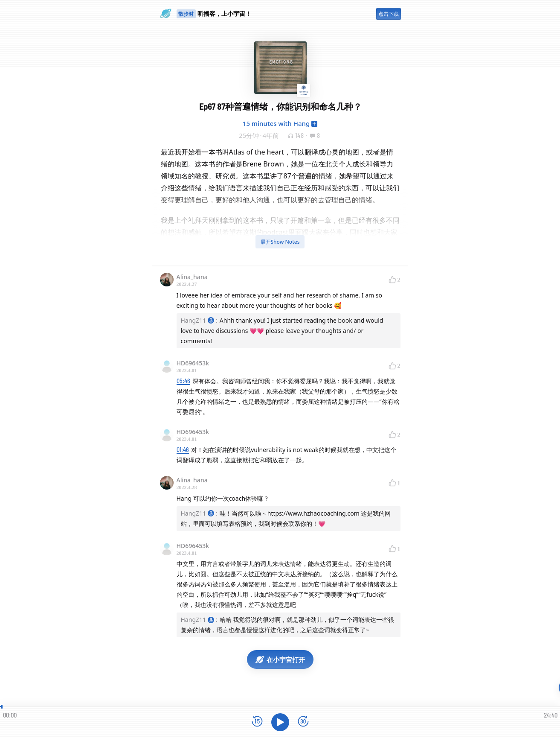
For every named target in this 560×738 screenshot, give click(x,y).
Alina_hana (192, 277)
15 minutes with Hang (276, 123)
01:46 (183, 450)
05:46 (183, 381)
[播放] (280, 722)
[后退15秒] (257, 722)
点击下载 (389, 14)
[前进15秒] (303, 722)
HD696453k (193, 363)
